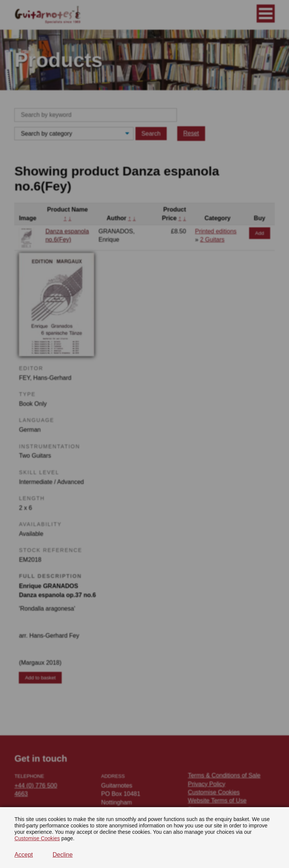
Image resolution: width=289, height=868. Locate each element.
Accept (24, 855)
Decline (63, 855)
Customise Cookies (37, 838)
